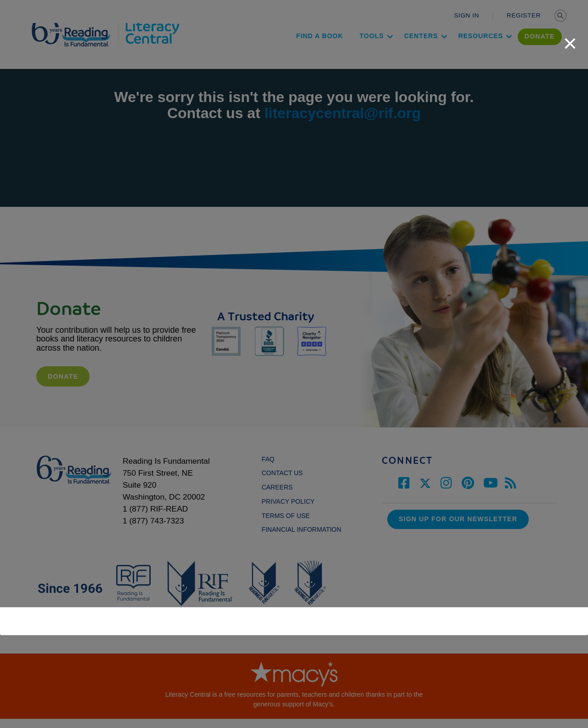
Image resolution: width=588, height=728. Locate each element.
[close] (570, 39)
